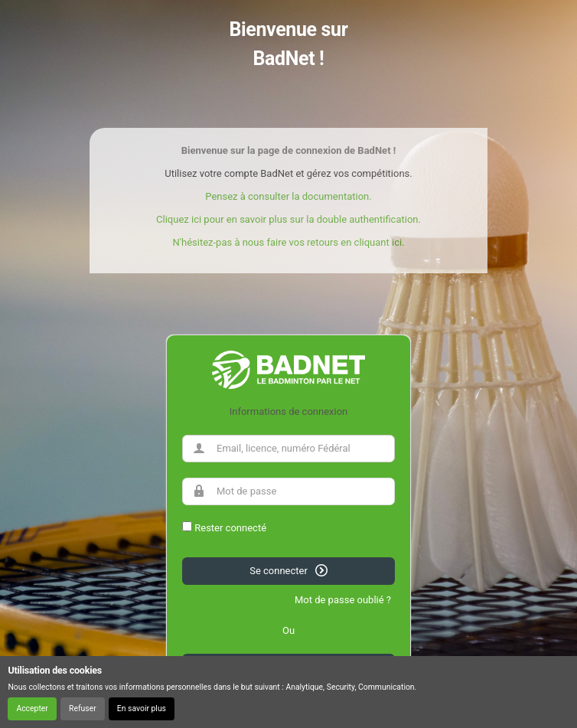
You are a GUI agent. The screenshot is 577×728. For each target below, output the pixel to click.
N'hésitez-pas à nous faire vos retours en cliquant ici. (288, 242)
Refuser (83, 708)
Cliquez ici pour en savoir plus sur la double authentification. (288, 219)
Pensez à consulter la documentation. (288, 196)
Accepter (32, 708)
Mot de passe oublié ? (343, 600)
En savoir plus (142, 708)
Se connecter (288, 570)
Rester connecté (230, 528)
